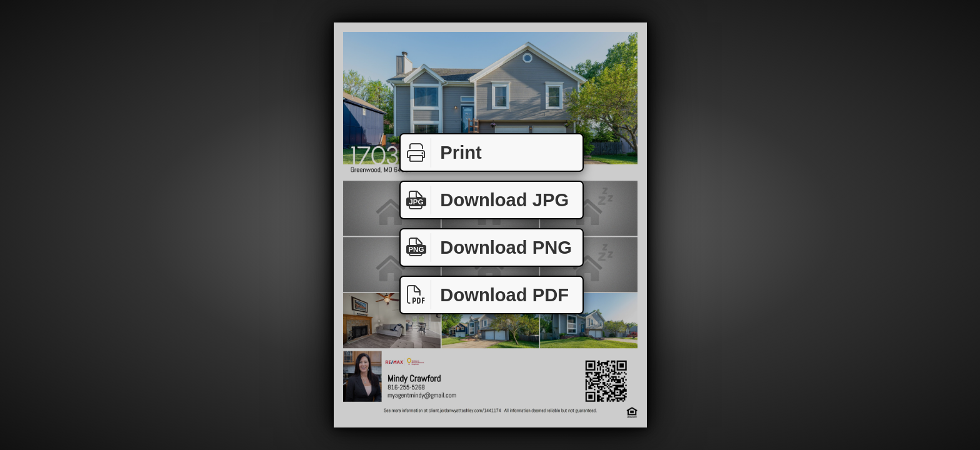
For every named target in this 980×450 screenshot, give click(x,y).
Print (441, 153)
